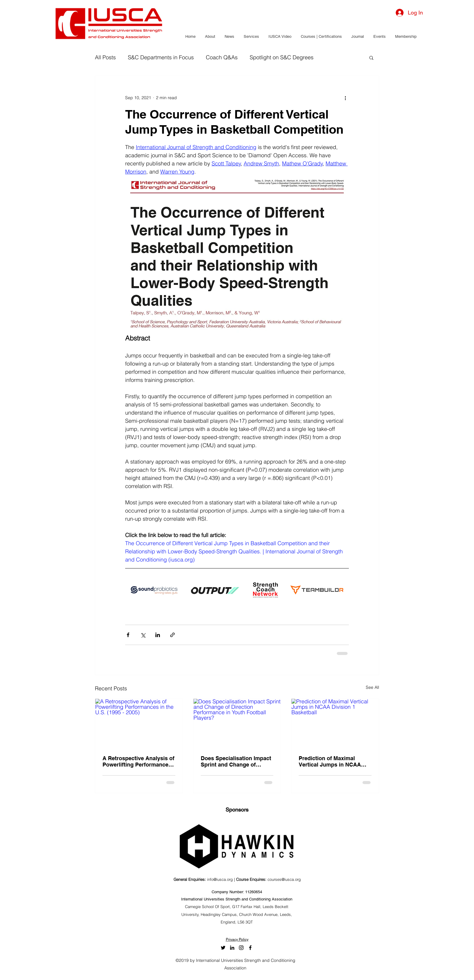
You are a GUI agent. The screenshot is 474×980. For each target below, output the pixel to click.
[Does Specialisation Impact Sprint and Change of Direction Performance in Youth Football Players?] (237, 723)
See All (372, 687)
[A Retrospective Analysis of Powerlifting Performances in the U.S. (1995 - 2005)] (139, 723)
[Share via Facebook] (128, 635)
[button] (210, 37)
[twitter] (223, 948)
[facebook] (250, 948)
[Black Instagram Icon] (241, 948)
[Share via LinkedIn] (158, 635)
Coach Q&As (222, 57)
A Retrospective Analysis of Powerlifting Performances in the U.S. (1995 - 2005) (138, 761)
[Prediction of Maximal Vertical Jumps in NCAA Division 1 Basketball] (335, 723)
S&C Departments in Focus (161, 57)
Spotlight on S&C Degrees (282, 57)
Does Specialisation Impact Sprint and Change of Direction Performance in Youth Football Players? (236, 761)
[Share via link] (172, 635)
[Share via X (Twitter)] (143, 635)
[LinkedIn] (232, 948)
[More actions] (345, 98)
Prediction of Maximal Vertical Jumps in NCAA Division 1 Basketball (330, 761)
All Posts (105, 57)
